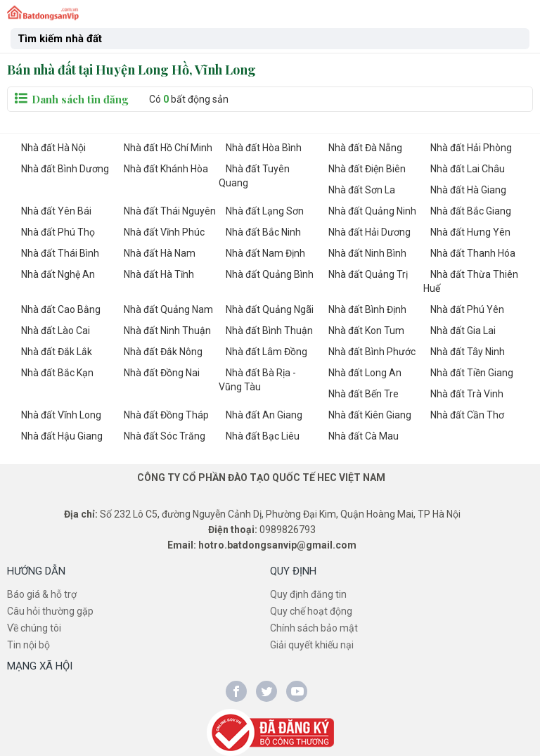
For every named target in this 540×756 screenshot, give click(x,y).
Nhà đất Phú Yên (467, 309)
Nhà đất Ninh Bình (367, 253)
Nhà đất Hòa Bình (264, 148)
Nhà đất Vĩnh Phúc (164, 232)
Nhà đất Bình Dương (65, 169)
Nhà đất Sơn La (362, 190)
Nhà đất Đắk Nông (163, 352)
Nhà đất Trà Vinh (467, 394)
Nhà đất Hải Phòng (471, 148)
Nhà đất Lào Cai (56, 331)
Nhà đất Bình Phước (372, 352)
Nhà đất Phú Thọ (58, 232)
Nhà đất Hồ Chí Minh (168, 148)
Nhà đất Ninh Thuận (167, 331)
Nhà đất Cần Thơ (467, 415)
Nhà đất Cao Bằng (61, 309)
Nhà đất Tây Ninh (468, 352)
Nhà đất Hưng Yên (470, 232)
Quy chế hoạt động (311, 611)
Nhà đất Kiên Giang (370, 415)
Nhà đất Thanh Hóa (473, 253)
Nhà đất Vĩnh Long (61, 415)
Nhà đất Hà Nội (53, 148)
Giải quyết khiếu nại (312, 645)
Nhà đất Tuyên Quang (254, 176)
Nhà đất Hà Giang (468, 190)
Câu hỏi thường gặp (50, 611)
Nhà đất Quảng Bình (270, 274)
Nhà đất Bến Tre (364, 394)
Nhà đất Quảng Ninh (372, 211)
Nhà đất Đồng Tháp (166, 415)
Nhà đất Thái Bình (60, 253)
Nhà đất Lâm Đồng (266, 352)
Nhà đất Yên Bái (56, 211)
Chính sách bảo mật (314, 628)
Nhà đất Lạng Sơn (265, 211)
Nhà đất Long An (365, 373)
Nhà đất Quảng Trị (368, 274)
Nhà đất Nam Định (265, 253)
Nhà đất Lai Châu (468, 169)
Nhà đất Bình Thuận (269, 331)
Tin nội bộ (28, 645)
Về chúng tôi (34, 628)
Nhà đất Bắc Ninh (263, 232)
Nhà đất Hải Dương (369, 232)
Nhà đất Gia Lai (463, 331)
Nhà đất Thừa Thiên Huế (471, 281)
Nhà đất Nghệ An (58, 274)
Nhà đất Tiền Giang (472, 373)
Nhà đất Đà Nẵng (365, 148)
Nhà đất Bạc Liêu (263, 436)
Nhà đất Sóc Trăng (165, 436)
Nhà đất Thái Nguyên (170, 211)
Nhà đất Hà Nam (160, 253)
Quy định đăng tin (308, 594)
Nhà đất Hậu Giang (62, 436)
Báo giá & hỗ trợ (42, 594)
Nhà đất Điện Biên (367, 169)
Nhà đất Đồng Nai (162, 373)
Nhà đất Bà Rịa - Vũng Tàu (257, 380)
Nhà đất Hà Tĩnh (159, 274)
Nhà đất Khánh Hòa (166, 169)
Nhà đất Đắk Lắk (57, 352)
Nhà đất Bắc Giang (471, 211)
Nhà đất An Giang (264, 415)
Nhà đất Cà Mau (364, 436)
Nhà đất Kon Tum (366, 331)
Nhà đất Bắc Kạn (57, 373)
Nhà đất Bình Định (367, 309)
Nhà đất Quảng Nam (168, 309)
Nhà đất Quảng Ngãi (270, 309)
